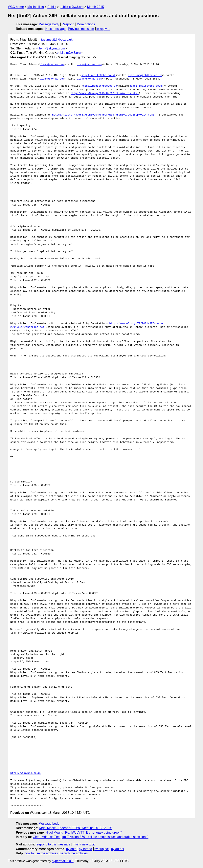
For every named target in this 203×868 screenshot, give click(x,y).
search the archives (74, 853)
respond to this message (53, 844)
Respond (68, 24)
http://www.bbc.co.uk (26, 773)
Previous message (81, 29)
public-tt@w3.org (72, 7)
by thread (86, 849)
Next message (56, 29)
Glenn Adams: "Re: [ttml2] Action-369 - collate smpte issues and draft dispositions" (90, 837)
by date (71, 849)
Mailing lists (36, 7)
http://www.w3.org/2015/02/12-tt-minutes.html (105, 93)
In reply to (103, 29)
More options (86, 24)
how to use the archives (41, 853)
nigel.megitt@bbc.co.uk (56, 39)
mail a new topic (84, 844)
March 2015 (96, 7)
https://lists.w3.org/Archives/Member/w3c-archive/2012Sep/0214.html (103, 115)
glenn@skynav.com (51, 48)
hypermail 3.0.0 (63, 861)
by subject (101, 849)
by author (118, 849)
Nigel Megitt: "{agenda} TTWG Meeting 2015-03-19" (76, 828)
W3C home (16, 7)
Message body (49, 24)
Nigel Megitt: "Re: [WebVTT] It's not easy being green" (83, 832)
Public (52, 7)
